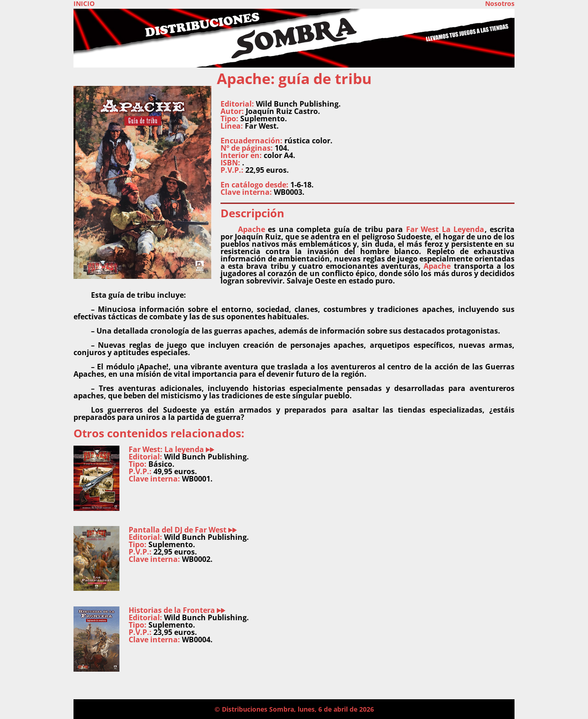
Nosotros (500, 4)
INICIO (84, 4)
